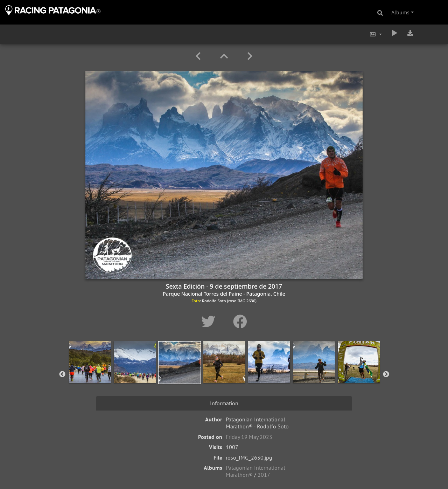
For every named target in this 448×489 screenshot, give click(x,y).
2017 (264, 475)
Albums (400, 12)
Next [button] (386, 374)
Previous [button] (62, 374)
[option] (90, 373)
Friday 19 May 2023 (249, 437)
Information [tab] (224, 403)
